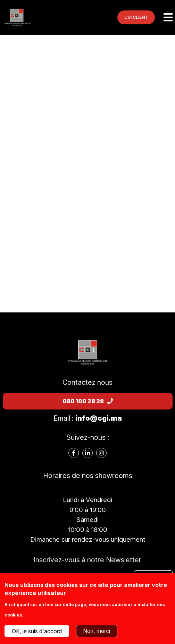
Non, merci (97, 631)
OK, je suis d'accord (37, 631)
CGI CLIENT (136, 17)
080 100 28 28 (88, 401)
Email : (88, 418)
